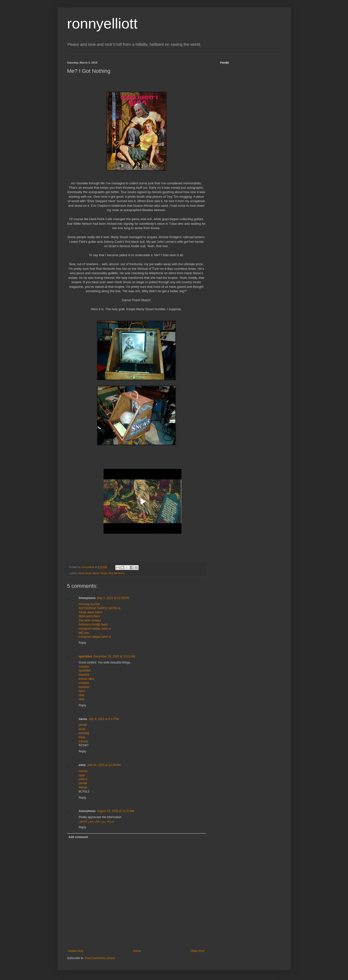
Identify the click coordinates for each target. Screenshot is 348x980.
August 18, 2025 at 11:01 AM (116, 811)
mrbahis (84, 667)
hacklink (84, 675)
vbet (82, 695)
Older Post (198, 951)
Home (137, 951)
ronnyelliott (102, 23)
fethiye (83, 787)
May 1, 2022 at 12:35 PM (113, 598)
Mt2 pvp (84, 633)
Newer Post (76, 951)
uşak (82, 775)
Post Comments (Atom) (100, 958)
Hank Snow (85, 573)
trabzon (84, 741)
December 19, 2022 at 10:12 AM (114, 656)
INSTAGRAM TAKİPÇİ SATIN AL (100, 608)
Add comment (78, 837)
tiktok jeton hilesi (89, 616)
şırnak (83, 725)
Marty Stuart (100, 573)
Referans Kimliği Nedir (93, 625)
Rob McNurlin (117, 573)
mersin (83, 771)
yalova (83, 779)
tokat (82, 737)
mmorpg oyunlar (89, 604)
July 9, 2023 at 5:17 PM (104, 719)
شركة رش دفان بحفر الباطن (96, 821)
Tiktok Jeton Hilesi (91, 612)
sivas (82, 729)
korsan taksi (87, 679)
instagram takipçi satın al (95, 629)
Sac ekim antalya (90, 620)
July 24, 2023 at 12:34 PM (104, 765)
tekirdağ (84, 733)
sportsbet (85, 656)
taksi (82, 691)
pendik (83, 783)
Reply (83, 643)
